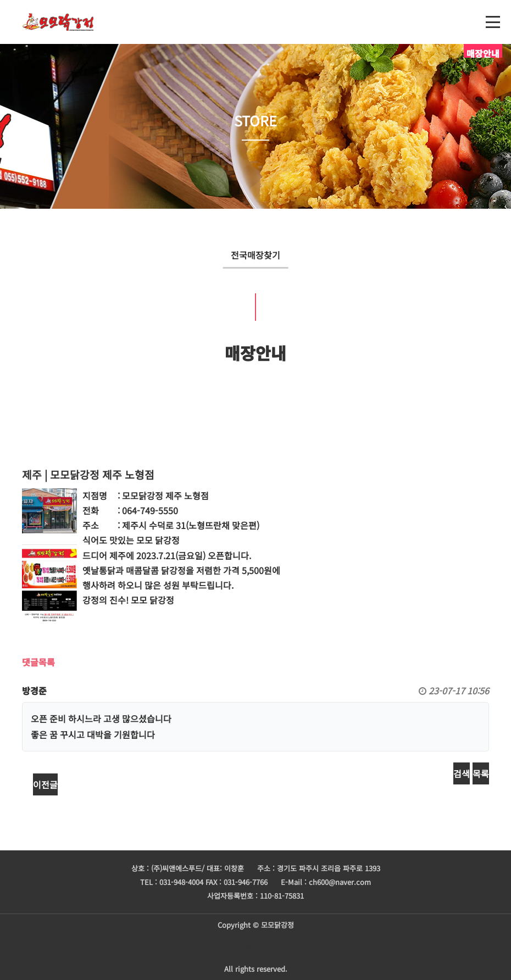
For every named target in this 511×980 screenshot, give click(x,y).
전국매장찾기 (255, 255)
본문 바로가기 (0, 0)
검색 (462, 773)
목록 (481, 773)
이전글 (45, 784)
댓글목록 (38, 662)
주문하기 (255, 947)
